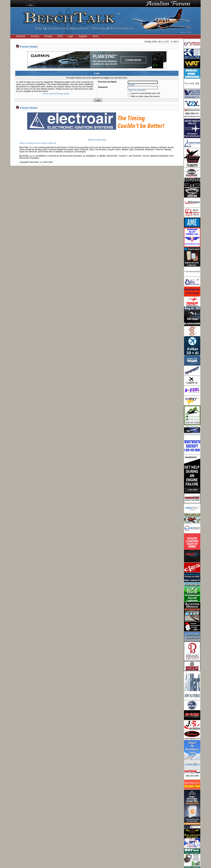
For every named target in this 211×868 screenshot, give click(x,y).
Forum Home (29, 47)
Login (70, 36)
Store (95, 36)
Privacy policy (63, 94)
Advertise (20, 36)
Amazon (35, 36)
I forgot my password (137, 90)
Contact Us (51, 143)
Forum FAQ (40, 143)
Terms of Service (26, 143)
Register (83, 36)
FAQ (60, 36)
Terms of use (49, 94)
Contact (48, 36)
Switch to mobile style (97, 140)
